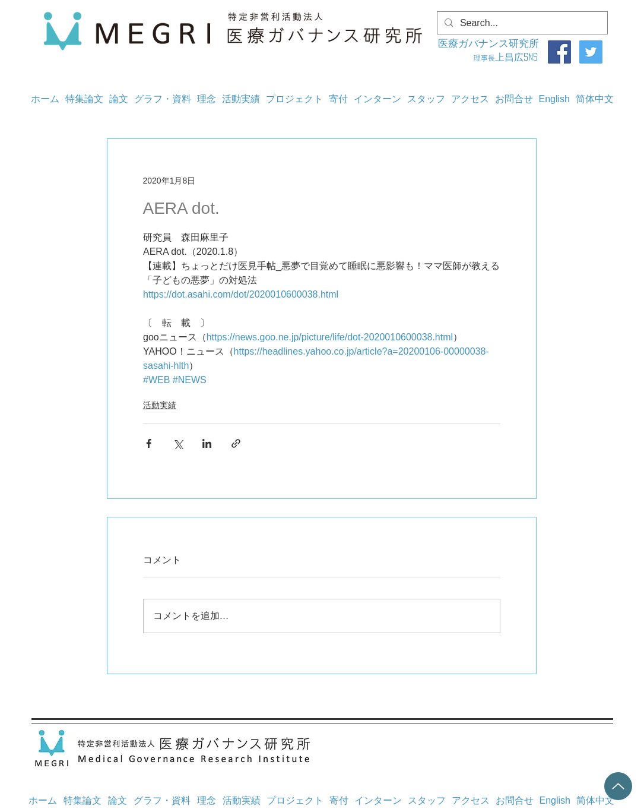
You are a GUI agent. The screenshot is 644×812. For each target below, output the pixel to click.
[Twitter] (591, 52)
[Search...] (521, 23)
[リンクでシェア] (236, 443)
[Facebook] (559, 52)
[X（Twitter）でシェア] (178, 443)
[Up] (618, 786)
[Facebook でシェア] (149, 443)
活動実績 (160, 405)
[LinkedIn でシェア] (207, 443)
